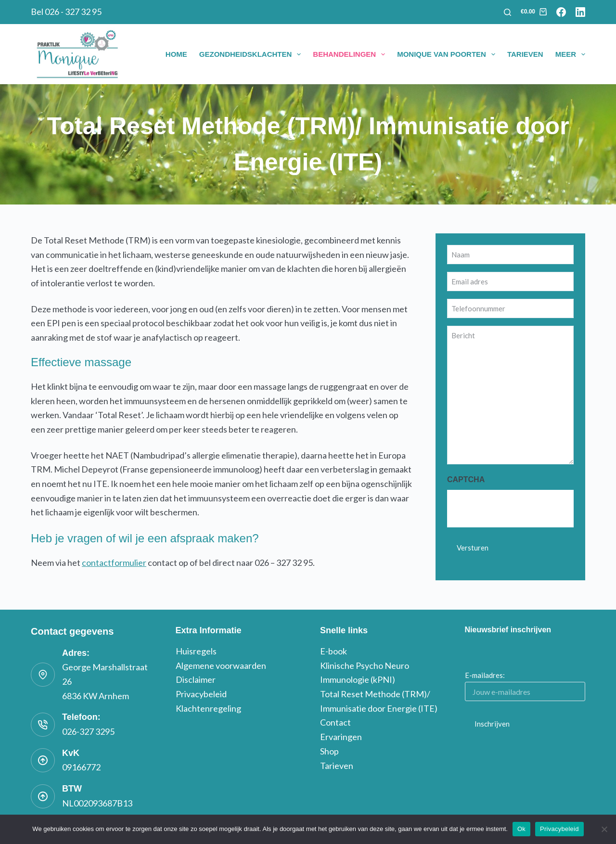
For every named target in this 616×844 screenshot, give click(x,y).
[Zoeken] (507, 12)
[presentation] (520, 509)
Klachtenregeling (208, 708)
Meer (570, 54)
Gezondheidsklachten (252, 54)
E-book (334, 651)
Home (176, 54)
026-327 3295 (88, 731)
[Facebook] (561, 12)
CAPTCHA (466, 480)
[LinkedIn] (580, 12)
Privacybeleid (201, 694)
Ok (521, 829)
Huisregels (196, 651)
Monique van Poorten (448, 54)
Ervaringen (341, 737)
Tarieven (525, 54)
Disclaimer (196, 679)
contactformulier (114, 563)
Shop (329, 751)
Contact (335, 722)
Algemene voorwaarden (221, 665)
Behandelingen (351, 54)
